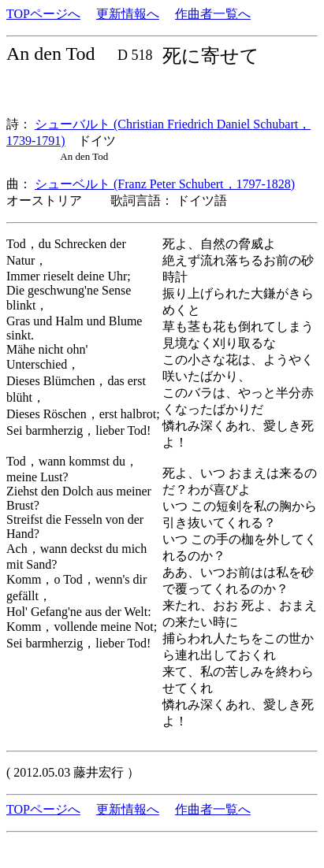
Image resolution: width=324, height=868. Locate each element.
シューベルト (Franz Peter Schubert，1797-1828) (165, 184)
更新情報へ (128, 14)
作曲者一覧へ (213, 14)
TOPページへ (43, 14)
